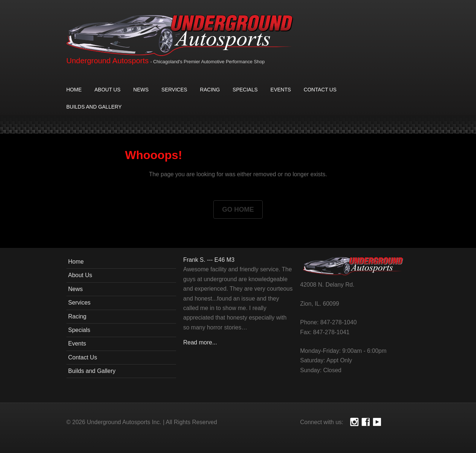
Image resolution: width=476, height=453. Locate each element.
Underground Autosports (108, 61)
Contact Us (320, 90)
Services (174, 90)
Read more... (200, 342)
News (141, 90)
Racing (210, 90)
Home (74, 90)
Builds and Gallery (94, 107)
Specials (245, 90)
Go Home (238, 209)
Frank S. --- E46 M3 (209, 260)
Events (281, 90)
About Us (108, 90)
